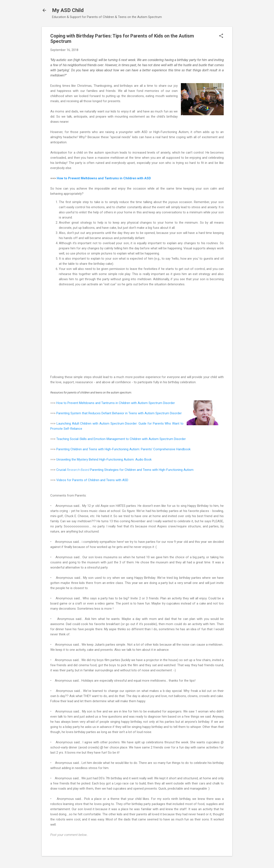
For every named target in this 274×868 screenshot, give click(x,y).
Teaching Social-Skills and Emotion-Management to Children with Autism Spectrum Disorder (121, 439)
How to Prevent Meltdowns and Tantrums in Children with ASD (104, 178)
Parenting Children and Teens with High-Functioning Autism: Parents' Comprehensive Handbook (123, 449)
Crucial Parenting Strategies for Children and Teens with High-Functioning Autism (125, 470)
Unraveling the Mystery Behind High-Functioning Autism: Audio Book (104, 459)
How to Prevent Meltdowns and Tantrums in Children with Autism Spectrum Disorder (116, 403)
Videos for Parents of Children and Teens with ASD (92, 480)
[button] (221, 36)
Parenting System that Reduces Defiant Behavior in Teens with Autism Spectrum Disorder (119, 413)
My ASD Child (68, 10)
